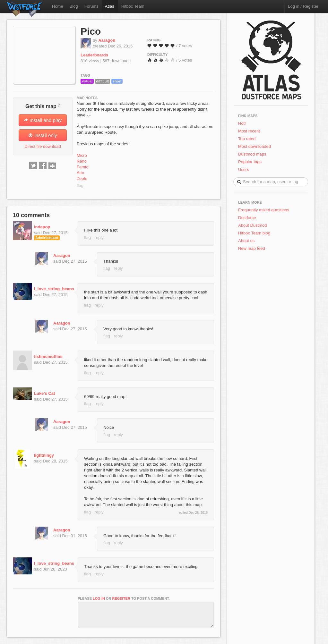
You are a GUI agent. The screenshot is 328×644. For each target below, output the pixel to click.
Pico (91, 31)
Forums (91, 6)
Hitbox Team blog (254, 233)
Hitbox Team (133, 6)
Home (58, 6)
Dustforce (247, 218)
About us (246, 241)
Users (244, 169)
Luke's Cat (44, 393)
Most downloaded (255, 146)
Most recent (249, 131)
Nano (82, 161)
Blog (74, 6)
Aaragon (107, 40)
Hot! (242, 123)
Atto (80, 173)
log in (99, 598)
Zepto (82, 178)
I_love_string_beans (54, 289)
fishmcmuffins (48, 356)
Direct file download (43, 146)
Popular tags (250, 162)
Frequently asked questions (264, 210)
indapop (42, 227)
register (121, 598)
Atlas (110, 6)
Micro (82, 155)
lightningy (44, 455)
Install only (43, 135)
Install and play (43, 120)
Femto (83, 167)
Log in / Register (303, 6)
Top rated (247, 139)
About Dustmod (253, 225)
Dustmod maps (252, 154)
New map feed (253, 248)
